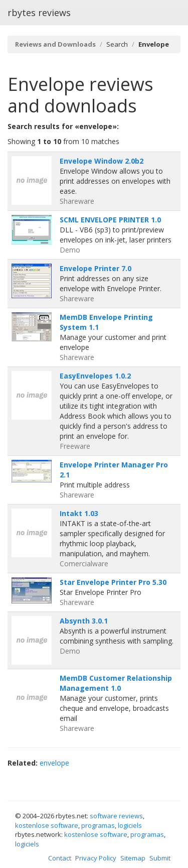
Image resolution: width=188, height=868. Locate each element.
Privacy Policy (96, 858)
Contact (60, 858)
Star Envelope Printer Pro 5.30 (113, 582)
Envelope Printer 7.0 (96, 268)
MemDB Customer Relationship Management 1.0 (116, 683)
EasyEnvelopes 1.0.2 (95, 376)
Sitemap (133, 858)
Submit (160, 858)
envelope (54, 763)
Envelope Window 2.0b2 (102, 161)
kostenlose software (47, 825)
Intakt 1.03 (79, 513)
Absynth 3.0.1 (84, 621)
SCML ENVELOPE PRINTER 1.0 (110, 220)
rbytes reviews (39, 13)
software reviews (116, 816)
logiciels (130, 825)
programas (98, 825)
